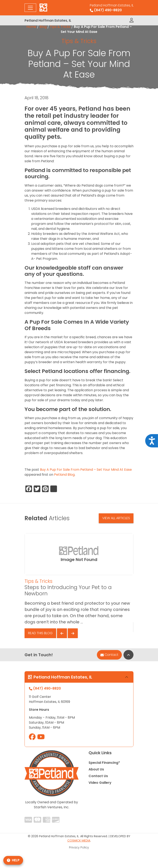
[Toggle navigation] (30, 8)
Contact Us (98, 776)
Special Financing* (104, 763)
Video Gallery (100, 783)
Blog (43, 27)
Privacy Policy (79, 847)
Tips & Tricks (60, 27)
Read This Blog (40, 633)
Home (31, 27)
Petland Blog (64, 475)
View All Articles (116, 518)
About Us (96, 769)
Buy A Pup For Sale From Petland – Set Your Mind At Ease (86, 470)
